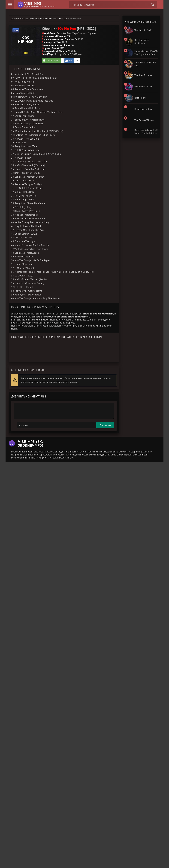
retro (81, 54)
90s (64, 54)
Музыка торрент (43, 19)
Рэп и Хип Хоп (60, 19)
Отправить (23, 425)
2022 (75, 54)
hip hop (58, 54)
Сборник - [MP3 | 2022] (69, 28)
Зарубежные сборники (85, 33)
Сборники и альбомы (22, 19)
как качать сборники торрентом (73, 316)
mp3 (69, 54)
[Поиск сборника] (152, 5)
